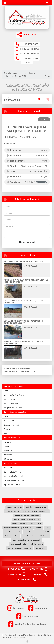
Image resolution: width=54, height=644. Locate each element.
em (36, 507)
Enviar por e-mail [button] (27, 242)
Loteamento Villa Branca (14, 395)
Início (7, 73)
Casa (6, 416)
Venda (16, 73)
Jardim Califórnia (11, 403)
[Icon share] (16, 608)
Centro (7, 391)
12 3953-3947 (25, 580)
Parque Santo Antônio (13, 407)
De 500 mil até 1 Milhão (14, 480)
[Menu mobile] (5, 3)
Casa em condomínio (13, 425)
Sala (5, 433)
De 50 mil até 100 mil (13, 472)
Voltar (47, 76)
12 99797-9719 (31, 54)
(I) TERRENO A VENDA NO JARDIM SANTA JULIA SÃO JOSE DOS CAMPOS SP (26, 281)
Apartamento (9, 420)
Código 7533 (20, 76)
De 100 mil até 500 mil (13, 476)
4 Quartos (8, 455)
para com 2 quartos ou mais (27, 524)
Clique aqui (9, 371)
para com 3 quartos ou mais (27, 540)
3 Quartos (8, 450)
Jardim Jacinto (10, 399)
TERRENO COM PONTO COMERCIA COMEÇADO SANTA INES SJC (24, 342)
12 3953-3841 (31, 58)
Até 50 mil (8, 468)
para (14, 507)
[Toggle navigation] (47, 3)
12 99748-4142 (31, 49)
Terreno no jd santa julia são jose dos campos (24, 261)
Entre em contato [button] (27, 563)
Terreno (9, 76)
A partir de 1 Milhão (12, 484)
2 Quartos (8, 446)
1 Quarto (7, 442)
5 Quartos (8, 459)
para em (35, 511)
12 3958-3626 (31, 44)
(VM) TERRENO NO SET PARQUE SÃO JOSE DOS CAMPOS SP (24, 301)
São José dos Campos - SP (32, 73)
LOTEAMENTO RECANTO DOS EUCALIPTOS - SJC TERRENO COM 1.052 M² (24, 322)
